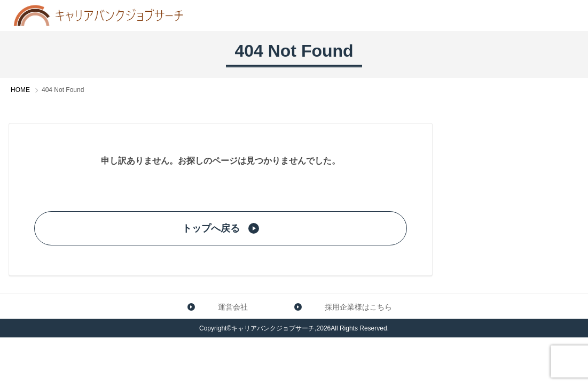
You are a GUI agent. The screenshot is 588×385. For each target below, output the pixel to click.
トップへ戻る (221, 228)
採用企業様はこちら (339, 306)
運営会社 (213, 306)
